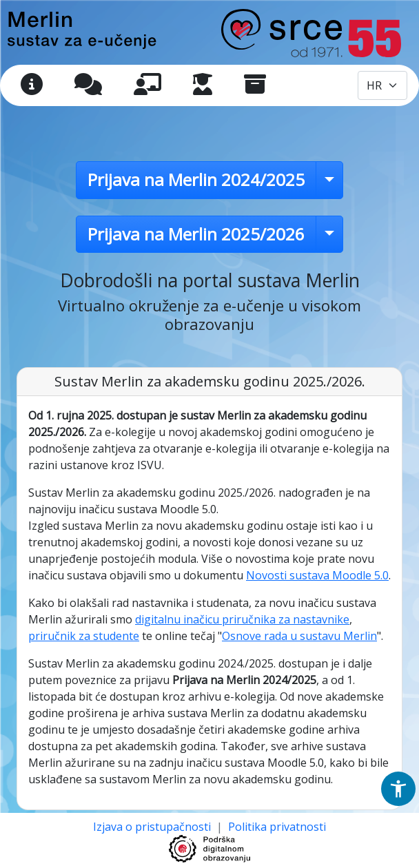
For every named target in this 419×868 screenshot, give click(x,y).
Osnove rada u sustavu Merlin (299, 636)
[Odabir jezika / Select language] (382, 85)
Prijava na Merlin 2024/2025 (196, 179)
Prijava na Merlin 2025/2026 (196, 234)
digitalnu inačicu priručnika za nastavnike (242, 619)
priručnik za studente (84, 636)
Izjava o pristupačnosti (153, 827)
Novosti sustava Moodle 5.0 (317, 575)
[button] (398, 789)
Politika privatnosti (277, 827)
